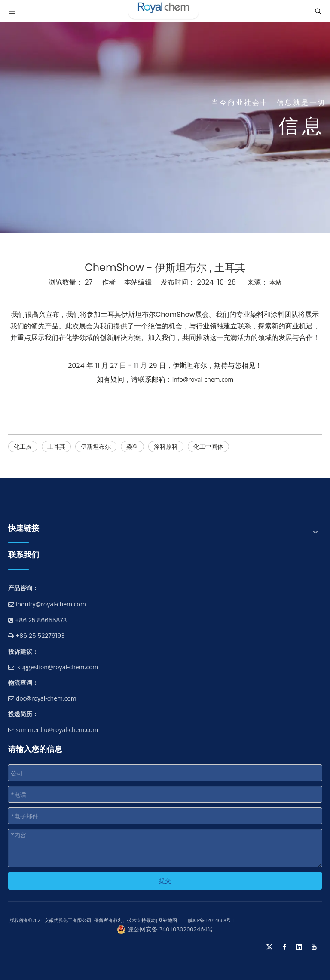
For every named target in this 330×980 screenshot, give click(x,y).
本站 (275, 282)
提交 (165, 880)
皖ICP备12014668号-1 (211, 920)
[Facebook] (284, 947)
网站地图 (168, 920)
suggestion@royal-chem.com (58, 667)
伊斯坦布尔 (96, 446)
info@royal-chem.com (203, 379)
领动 (151, 920)
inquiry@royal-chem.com (51, 604)
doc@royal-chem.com (42, 698)
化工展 (23, 446)
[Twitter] (269, 947)
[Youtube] (314, 947)
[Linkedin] (299, 947)
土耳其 (56, 446)
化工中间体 (208, 446)
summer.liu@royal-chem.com (53, 730)
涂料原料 (166, 446)
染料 (132, 446)
